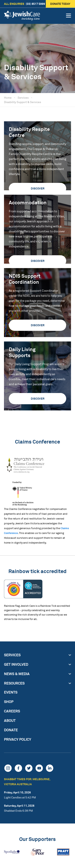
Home (8, 98)
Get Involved (16, 664)
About (10, 720)
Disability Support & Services (22, 102)
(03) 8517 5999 (24, 4)
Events (11, 692)
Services (23, 98)
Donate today (60, 4)
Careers (12, 711)
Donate (11, 730)
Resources (14, 683)
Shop (9, 702)
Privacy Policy (18, 739)
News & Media (17, 674)
